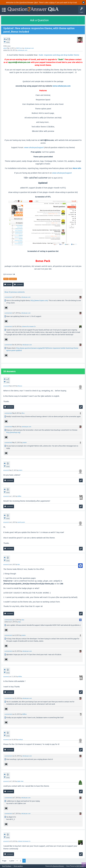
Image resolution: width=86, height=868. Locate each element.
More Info (77, 168)
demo (52, 2)
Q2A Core (19, 48)
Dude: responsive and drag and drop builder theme (59, 55)
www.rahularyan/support (34, 147)
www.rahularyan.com (62, 86)
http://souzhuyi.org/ (13, 432)
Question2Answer (59, 866)
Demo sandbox (18, 866)
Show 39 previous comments (15, 292)
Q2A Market (80, 866)
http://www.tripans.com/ (39, 300)
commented (8, 297)
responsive (13, 279)
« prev (12, 861)
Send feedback (7, 866)
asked (5, 48)
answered (6, 386)
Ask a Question (39, 20)
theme (6, 279)
